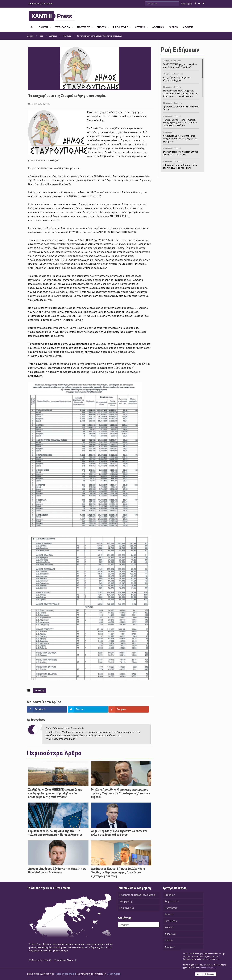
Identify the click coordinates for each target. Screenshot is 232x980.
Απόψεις (170, 947)
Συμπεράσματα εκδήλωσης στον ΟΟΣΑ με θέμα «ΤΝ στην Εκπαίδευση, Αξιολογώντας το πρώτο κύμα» (181, 91)
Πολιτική (67, 36)
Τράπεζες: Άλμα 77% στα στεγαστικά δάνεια (181, 106)
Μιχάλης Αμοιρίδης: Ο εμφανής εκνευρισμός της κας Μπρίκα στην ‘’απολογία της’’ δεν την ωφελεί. (120, 793)
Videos (169, 940)
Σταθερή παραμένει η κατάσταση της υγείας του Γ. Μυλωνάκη (181, 151)
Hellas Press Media (65, 974)
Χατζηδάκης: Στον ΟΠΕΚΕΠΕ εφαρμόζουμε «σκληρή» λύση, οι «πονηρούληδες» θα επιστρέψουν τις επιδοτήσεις (55, 793)
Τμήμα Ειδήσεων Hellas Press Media (65, 728)
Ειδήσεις (53, 36)
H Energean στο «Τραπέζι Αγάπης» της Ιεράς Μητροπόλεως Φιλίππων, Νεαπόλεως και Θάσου (181, 120)
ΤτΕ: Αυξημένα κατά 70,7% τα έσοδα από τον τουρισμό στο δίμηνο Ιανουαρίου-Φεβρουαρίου (181, 166)
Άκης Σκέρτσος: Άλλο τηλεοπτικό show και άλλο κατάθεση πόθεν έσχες (119, 833)
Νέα (41, 36)
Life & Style (171, 921)
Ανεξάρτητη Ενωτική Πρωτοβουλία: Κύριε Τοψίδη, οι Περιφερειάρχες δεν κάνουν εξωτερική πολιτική (118, 872)
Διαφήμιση (126, 901)
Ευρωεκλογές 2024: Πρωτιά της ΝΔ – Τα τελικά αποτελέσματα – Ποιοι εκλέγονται (55, 833)
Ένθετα (169, 914)
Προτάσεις (171, 908)
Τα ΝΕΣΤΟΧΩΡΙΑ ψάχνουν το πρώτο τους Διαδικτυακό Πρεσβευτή (181, 63)
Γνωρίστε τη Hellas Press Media (137, 895)
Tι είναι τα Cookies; (208, 968)
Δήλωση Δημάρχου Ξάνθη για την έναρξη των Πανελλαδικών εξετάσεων (57, 871)
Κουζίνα (169, 927)
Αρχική (30, 36)
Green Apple (113, 974)
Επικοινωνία (127, 908)
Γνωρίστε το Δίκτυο (66, 960)
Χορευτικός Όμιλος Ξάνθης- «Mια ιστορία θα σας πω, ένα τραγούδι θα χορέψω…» (181, 136)
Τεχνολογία (171, 901)
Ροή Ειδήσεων (180, 50)
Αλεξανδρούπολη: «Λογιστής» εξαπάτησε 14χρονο (181, 77)
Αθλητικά (170, 934)
